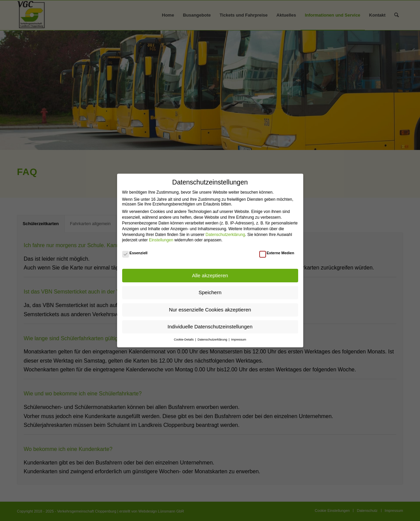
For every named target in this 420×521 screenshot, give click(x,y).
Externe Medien (277, 253)
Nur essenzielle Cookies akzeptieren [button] (210, 310)
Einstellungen (161, 240)
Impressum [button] (239, 340)
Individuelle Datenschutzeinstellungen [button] (210, 327)
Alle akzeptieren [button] (210, 275)
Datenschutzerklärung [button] (213, 340)
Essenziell (135, 253)
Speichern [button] (210, 292)
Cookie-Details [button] (184, 340)
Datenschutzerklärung (225, 235)
